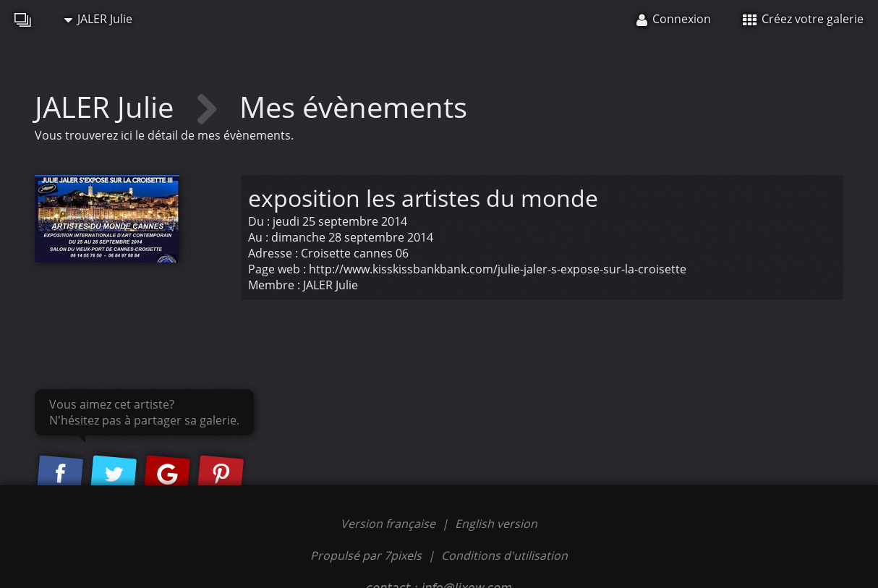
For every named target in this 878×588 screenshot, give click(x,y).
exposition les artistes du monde (423, 198)
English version (496, 524)
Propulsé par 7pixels (366, 555)
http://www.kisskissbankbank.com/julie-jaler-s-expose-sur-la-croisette (498, 269)
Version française (389, 524)
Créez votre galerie (803, 19)
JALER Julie (98, 19)
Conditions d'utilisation (504, 555)
